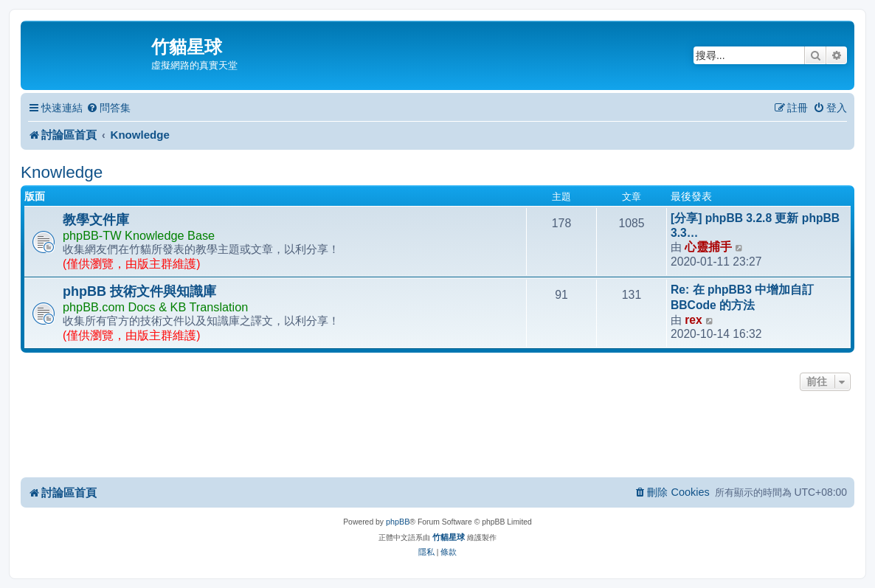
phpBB (398, 522)
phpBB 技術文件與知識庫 (139, 291)
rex (693, 320)
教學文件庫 (96, 220)
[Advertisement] (437, 435)
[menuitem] (108, 108)
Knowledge (62, 172)
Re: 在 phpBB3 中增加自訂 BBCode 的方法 (742, 297)
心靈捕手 (708, 247)
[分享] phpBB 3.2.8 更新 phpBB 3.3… (755, 225)
